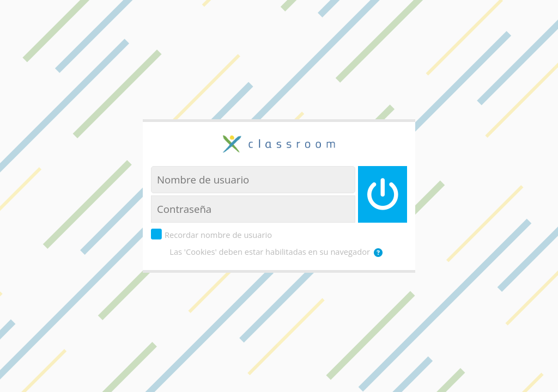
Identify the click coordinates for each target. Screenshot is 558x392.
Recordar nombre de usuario (218, 235)
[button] (380, 253)
